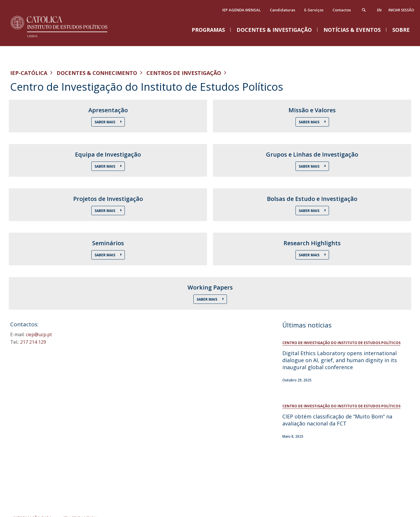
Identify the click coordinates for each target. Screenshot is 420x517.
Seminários (108, 243)
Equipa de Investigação (108, 155)
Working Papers (210, 288)
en (379, 10)
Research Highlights (312, 243)
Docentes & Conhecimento (97, 73)
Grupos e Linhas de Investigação (312, 155)
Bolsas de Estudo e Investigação (312, 199)
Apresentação (108, 110)
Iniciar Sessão (401, 10)
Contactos (342, 10)
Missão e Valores (312, 110)
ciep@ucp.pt (39, 334)
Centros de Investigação (184, 73)
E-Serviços (314, 10)
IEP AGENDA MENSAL (242, 10)
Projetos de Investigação (108, 199)
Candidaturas (282, 10)
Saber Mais (105, 122)
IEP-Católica (29, 73)
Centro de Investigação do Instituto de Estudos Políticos (341, 343)
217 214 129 (33, 342)
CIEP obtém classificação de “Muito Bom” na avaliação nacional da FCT (337, 420)
